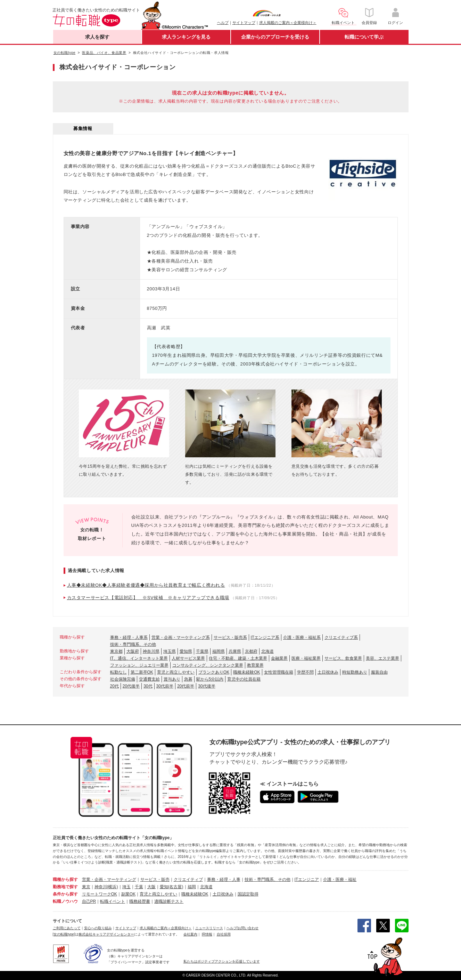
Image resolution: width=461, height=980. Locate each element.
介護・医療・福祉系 (302, 637)
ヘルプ (223, 23)
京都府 (251, 651)
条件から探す (65, 894)
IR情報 (207, 934)
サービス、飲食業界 (343, 658)
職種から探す (65, 879)
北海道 (267, 651)
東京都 (116, 651)
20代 (114, 686)
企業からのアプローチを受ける (275, 37)
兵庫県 (235, 651)
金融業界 (279, 658)
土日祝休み (328, 672)
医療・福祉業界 (306, 658)
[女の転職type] (64, 934)
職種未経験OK (246, 672)
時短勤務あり (355, 672)
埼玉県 (170, 651)
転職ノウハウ (65, 901)
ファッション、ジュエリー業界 (139, 665)
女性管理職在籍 (279, 672)
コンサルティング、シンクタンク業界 (208, 665)
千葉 (139, 887)
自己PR (89, 901)
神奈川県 (151, 651)
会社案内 (190, 934)
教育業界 (255, 665)
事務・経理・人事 (224, 879)
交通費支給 (149, 679)
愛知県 (186, 651)
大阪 (151, 887)
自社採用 (224, 934)
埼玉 (126, 887)
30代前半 (165, 686)
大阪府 (133, 651)
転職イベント (113, 901)
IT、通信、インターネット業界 (139, 658)
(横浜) (113, 887)
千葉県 (202, 651)
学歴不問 (305, 672)
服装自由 (379, 672)
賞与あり (172, 679)
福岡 (192, 887)
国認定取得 (248, 894)
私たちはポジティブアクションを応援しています (222, 961)
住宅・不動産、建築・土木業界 (238, 658)
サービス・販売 (155, 879)
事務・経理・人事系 (129, 637)
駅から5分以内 (210, 679)
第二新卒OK (142, 672)
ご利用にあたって (67, 928)
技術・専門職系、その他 (133, 644)
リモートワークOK (100, 894)
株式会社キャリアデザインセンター (106, 934)
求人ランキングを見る (186, 37)
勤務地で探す (65, 887)
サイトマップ (244, 23)
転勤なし (118, 672)
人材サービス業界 (188, 658)
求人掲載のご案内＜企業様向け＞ (288, 23)
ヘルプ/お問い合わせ (243, 928)
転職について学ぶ (364, 37)
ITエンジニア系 (265, 637)
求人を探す (97, 37)
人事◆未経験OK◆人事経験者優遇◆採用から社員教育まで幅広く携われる (146, 585)
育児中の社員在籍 (244, 679)
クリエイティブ (188, 879)
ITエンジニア (307, 879)
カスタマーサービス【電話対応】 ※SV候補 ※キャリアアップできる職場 (148, 598)
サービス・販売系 (230, 637)
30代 (148, 686)
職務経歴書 (140, 901)
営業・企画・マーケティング (109, 879)
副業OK (128, 894)
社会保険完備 (123, 679)
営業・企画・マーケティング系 (181, 637)
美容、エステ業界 (382, 658)
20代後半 (131, 686)
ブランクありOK (214, 672)
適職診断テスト (169, 901)
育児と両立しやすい (176, 672)
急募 (188, 679)
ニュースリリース (209, 928)
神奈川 (101, 887)
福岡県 (219, 651)
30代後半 (207, 686)
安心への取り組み (98, 928)
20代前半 (186, 686)
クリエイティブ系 (341, 637)
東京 (86, 887)
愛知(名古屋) (172, 887)
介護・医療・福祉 (340, 879)
